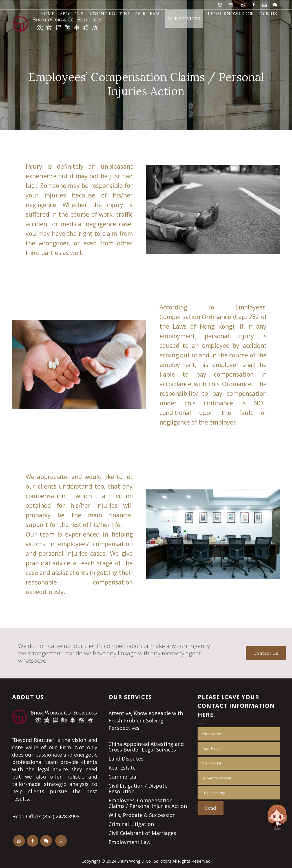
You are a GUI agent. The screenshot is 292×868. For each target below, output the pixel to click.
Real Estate (122, 768)
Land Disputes (126, 759)
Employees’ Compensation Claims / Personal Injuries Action (148, 803)
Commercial (123, 777)
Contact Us (266, 653)
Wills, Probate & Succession (142, 815)
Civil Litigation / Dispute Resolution (138, 788)
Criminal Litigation (131, 824)
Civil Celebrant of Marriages (142, 833)
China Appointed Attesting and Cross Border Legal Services (146, 747)
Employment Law (130, 842)
